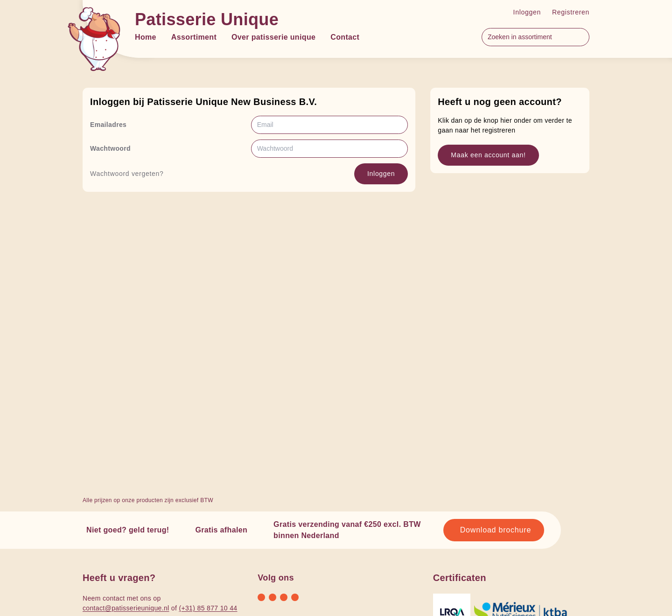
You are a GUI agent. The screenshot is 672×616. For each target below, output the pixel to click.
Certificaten (460, 578)
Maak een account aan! (488, 155)
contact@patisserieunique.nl (126, 608)
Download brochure (496, 530)
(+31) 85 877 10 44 (208, 608)
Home (146, 37)
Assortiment (194, 37)
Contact (345, 37)
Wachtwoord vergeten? (127, 174)
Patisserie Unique (207, 20)
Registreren (571, 12)
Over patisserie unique (273, 37)
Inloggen (527, 12)
